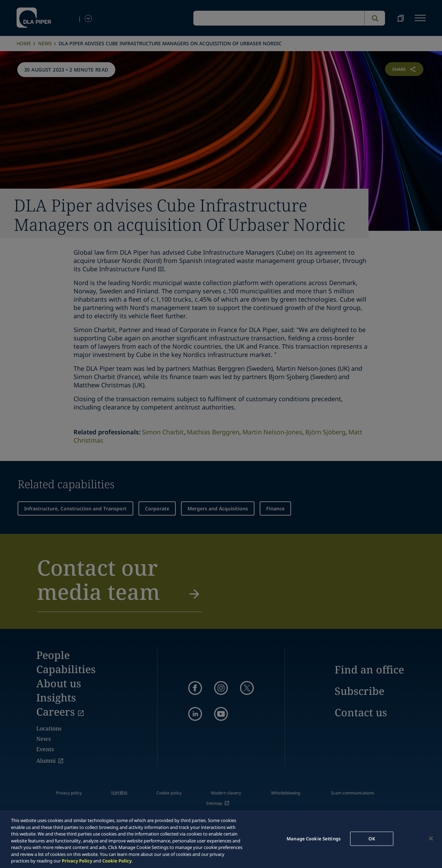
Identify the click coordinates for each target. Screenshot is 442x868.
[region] (221, 839)
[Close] (431, 838)
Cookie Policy (117, 861)
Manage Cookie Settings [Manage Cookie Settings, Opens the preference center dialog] (314, 838)
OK (372, 838)
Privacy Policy (77, 861)
